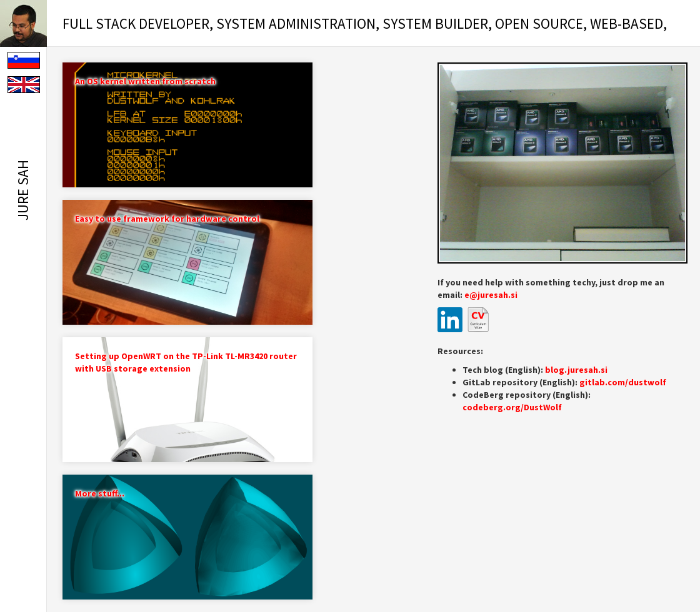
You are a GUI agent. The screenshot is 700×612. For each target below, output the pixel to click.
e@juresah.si (491, 295)
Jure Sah (23, 190)
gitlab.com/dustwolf (623, 382)
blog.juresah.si (576, 370)
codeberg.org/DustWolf (512, 407)
